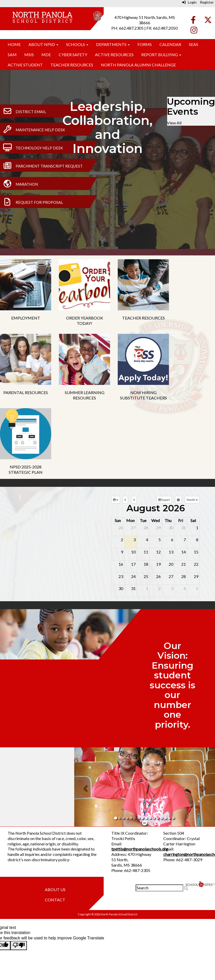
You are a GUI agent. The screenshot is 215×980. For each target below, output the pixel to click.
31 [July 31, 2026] (184, 528)
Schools (77, 44)
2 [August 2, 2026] (122, 540)
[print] (178, 500)
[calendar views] (192, 500)
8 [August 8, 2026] (197, 540)
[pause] (145, 823)
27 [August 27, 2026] (171, 576)
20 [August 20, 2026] (171, 564)
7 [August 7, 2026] (185, 540)
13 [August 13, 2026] (171, 552)
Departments (113, 44)
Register (207, 2)
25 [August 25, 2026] (146, 576)
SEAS (193, 44)
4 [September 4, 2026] (185, 588)
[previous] (125, 500)
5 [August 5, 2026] (160, 540)
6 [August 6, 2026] (172, 540)
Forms (145, 44)
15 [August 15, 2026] (196, 552)
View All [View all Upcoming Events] (174, 123)
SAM (12, 55)
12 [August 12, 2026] (158, 552)
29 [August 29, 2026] (196, 576)
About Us (55, 889)
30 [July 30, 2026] (171, 528)
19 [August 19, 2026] (158, 564)
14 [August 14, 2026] (184, 552)
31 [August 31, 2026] (133, 588)
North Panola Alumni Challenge (138, 65)
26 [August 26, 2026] (158, 576)
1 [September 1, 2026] (147, 588)
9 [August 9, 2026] (122, 552)
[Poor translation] (19, 946)
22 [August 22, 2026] (196, 564)
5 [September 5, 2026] (197, 588)
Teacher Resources (72, 65)
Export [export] (164, 500)
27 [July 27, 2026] (133, 528)
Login (189, 2)
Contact (55, 900)
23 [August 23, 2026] (121, 576)
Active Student (25, 65)
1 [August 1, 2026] (197, 528)
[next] (134, 500)
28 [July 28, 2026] (146, 528)
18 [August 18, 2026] (146, 564)
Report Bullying (161, 55)
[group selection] (116, 500)
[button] (85, 787)
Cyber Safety (73, 55)
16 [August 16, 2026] (121, 564)
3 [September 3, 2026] (172, 588)
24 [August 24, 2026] (133, 576)
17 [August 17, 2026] (133, 564)
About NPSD (43, 44)
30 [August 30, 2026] (121, 588)
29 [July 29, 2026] (158, 528)
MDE (46, 55)
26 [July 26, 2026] (121, 528)
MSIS (29, 55)
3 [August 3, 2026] (135, 540)
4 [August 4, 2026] (147, 540)
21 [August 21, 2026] (184, 564)
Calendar (170, 44)
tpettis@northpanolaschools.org (140, 849)
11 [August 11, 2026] (146, 552)
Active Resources (114, 55)
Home (14, 44)
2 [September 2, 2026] (160, 588)
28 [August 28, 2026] (184, 576)
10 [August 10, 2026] (133, 552)
